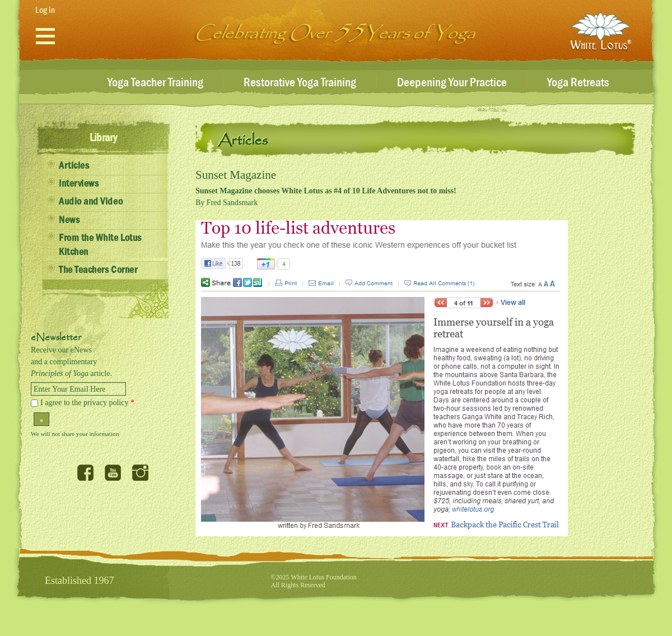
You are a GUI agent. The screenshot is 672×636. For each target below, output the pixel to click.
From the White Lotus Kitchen (100, 245)
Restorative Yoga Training (300, 83)
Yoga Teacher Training (155, 83)
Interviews (79, 184)
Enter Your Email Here (69, 389)
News (69, 220)
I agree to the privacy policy (87, 403)
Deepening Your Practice (452, 83)
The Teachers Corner (98, 270)
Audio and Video (91, 202)
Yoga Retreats (578, 83)
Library (103, 138)
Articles (74, 166)
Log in (45, 10)
